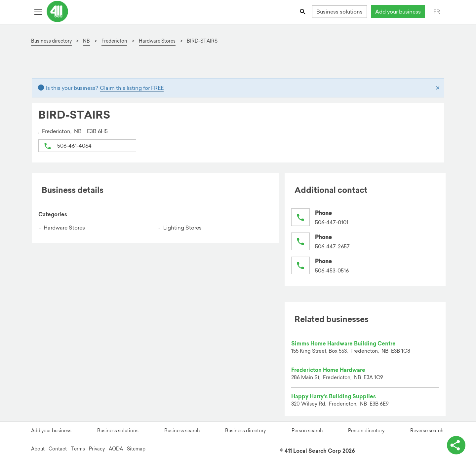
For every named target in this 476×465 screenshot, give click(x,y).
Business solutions (339, 12)
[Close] (438, 88)
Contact (58, 449)
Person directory (366, 431)
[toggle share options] (456, 445)
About (38, 449)
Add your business (398, 12)
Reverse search (427, 431)
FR (437, 12)
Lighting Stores (182, 228)
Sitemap (136, 449)
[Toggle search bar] (303, 11)
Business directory (245, 431)
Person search (307, 431)
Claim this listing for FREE (132, 88)
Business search (182, 431)
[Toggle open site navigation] (38, 11)
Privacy (97, 449)
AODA (116, 449)
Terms (78, 449)
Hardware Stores (64, 228)
